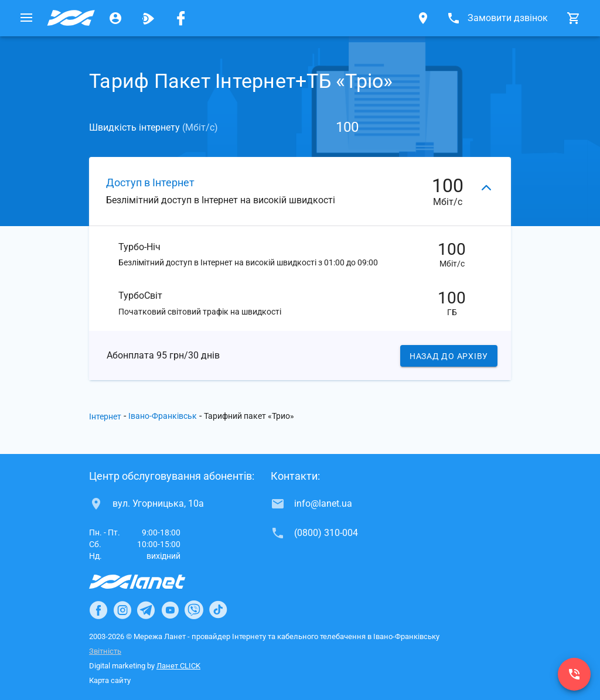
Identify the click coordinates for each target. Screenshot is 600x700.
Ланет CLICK (178, 666)
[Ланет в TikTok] (218, 610)
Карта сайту (110, 680)
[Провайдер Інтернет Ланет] (151, 582)
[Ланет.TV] (148, 18)
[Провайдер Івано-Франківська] (71, 18)
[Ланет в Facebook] (98, 610)
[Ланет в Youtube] (170, 610)
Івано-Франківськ (163, 416)
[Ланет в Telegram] (146, 610)
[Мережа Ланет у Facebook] (181, 18)
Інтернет (105, 416)
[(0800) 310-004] (574, 674)
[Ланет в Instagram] (122, 610)
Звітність (105, 651)
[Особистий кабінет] (115, 18)
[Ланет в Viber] (194, 610)
